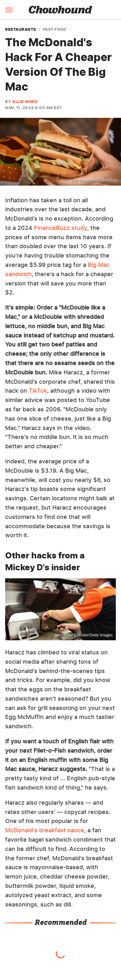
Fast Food (55, 30)
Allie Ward (25, 102)
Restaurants (21, 30)
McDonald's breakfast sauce (45, 830)
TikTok (38, 391)
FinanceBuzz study (60, 228)
